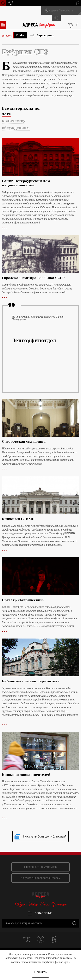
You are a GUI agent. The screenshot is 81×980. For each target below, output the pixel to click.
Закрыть (74, 923)
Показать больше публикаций (40, 837)
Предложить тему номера (40, 867)
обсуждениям (16, 128)
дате (6, 114)
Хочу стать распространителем (41, 878)
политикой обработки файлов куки (49, 962)
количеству (14, 121)
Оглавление (40, 913)
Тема (20, 35)
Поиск (3, 3)
